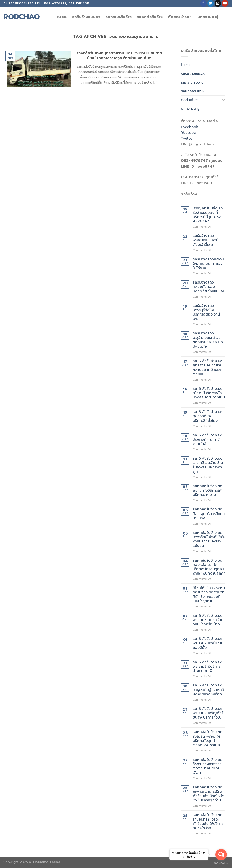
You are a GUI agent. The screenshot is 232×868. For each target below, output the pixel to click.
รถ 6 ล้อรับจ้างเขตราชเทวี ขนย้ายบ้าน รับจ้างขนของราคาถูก (208, 465)
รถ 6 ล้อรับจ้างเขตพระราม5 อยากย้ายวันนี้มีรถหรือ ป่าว (208, 620)
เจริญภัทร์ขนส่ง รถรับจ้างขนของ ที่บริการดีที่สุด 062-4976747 (208, 215)
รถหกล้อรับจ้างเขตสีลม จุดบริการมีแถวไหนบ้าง (209, 514)
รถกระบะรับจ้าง (119, 17)
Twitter (187, 139)
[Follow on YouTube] (225, 3)
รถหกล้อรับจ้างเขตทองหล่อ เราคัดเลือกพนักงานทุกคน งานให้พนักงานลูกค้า (209, 567)
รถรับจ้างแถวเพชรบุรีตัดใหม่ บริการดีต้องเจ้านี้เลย (206, 312)
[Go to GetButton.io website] (221, 863)
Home (61, 17)
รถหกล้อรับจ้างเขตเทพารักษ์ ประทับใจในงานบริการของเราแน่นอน (209, 539)
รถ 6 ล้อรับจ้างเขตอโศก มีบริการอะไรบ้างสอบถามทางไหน (209, 393)
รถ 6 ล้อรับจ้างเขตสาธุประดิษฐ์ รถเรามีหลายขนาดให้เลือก (208, 690)
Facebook (190, 127)
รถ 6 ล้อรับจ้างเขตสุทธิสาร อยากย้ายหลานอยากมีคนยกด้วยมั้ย (208, 368)
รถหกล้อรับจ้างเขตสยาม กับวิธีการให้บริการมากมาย (208, 491)
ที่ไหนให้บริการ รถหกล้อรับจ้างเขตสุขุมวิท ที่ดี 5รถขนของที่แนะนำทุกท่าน (209, 595)
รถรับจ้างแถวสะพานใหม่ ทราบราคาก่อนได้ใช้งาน (208, 264)
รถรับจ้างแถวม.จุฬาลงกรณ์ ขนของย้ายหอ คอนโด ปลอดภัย (208, 340)
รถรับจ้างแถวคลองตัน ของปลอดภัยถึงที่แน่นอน (209, 287)
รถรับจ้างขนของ (86, 17)
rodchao (22, 17)
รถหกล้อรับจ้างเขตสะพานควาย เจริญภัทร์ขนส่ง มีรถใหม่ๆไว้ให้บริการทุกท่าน (209, 794)
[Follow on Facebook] (203, 3)
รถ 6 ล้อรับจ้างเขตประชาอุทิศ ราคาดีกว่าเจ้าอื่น (208, 440)
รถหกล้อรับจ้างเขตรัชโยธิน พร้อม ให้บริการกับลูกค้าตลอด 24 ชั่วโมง (208, 739)
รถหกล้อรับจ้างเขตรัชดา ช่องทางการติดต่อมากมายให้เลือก (208, 766)
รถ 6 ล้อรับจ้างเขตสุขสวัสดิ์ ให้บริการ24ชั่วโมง (208, 416)
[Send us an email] (218, 3)
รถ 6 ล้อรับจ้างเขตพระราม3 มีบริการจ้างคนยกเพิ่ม (208, 667)
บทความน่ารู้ (208, 17)
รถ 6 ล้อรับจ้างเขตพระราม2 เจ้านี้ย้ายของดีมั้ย (208, 643)
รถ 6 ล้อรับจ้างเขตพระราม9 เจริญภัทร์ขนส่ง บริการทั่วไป (208, 713)
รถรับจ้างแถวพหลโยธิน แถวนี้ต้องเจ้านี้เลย (206, 240)
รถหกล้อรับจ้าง (150, 17)
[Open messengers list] (221, 855)
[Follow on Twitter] (211, 3)
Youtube (188, 133)
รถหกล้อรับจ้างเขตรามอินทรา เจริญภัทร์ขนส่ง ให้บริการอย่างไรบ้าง (208, 822)
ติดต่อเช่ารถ (180, 17)
